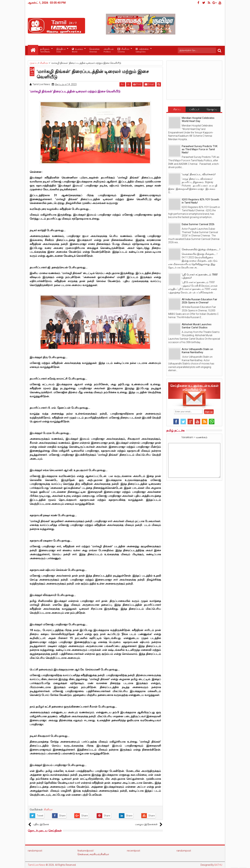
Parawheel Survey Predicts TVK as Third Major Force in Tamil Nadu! (200, 149)
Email (149, 84)
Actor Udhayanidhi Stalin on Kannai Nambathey (197, 351)
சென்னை (94, 50)
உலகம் (77, 50)
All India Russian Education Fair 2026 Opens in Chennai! (199, 301)
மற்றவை (142, 50)
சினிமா (123, 50)
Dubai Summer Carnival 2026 (198, 224)
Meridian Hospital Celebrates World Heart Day (198, 120)
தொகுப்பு (212, 109)
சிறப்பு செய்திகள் (177, 110)
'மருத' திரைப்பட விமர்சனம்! (199, 174)
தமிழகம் (45, 50)
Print (137, 84)
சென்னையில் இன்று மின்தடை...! (201, 249)
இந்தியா (61, 50)
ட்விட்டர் (194, 109)
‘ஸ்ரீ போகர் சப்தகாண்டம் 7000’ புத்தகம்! (200, 276)
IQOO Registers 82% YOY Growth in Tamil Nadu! (200, 201)
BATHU (218, 865)
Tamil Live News (37, 865)
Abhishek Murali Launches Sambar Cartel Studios (197, 326)
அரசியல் (109, 50)
